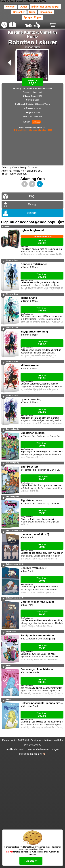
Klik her (9, 852)
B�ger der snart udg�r (45, 7)
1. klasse (36, 122)
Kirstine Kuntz (21, 32)
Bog (32, 196)
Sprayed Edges (33, 17)
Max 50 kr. (24, 754)
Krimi (32, 12)
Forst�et (31, 861)
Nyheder (10, 7)
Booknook (46, 12)
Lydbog (32, 213)
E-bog (32, 204)
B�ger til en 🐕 (38, 754)
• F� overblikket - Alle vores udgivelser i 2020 (32, 130)
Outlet (23, 7)
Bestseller (19, 12)
